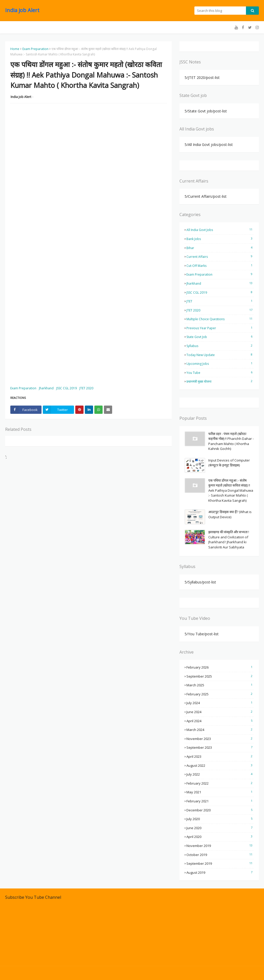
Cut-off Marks (220, 266)
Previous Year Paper (220, 328)
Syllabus (220, 346)
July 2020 (220, 819)
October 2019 (220, 855)
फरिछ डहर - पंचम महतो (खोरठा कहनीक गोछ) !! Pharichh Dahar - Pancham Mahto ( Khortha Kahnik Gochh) (231, 441)
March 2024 (220, 730)
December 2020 (220, 810)
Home (15, 49)
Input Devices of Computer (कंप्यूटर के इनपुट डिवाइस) (229, 463)
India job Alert (22, 10)
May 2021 (220, 792)
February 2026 (220, 667)
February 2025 (220, 694)
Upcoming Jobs (220, 364)
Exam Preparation (35, 49)
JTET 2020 (86, 388)
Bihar (220, 248)
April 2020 (220, 837)
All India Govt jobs (220, 230)
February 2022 (220, 783)
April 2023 (220, 756)
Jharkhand (46, 388)
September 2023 (220, 747)
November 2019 (220, 846)
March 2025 (220, 685)
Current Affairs (220, 257)
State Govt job (220, 337)
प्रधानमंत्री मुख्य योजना (220, 381)
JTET (220, 301)
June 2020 (220, 828)
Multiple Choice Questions (220, 319)
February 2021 (220, 801)
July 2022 (220, 774)
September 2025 (220, 676)
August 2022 (220, 765)
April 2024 (220, 721)
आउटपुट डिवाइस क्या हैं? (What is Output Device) (230, 514)
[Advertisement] (88, 145)
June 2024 (220, 712)
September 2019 (220, 863)
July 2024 (220, 703)
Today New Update (220, 355)
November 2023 (220, 739)
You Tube (220, 373)
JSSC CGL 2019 (67, 388)
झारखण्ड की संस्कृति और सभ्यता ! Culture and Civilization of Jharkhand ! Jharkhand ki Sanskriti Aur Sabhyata (229, 540)
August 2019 (220, 872)
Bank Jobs (220, 239)
